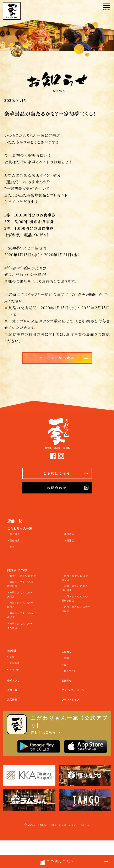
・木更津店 (68, 540)
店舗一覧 (12, 690)
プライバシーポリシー (74, 690)
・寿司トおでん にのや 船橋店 (20, 605)
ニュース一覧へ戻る (64, 358)
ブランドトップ (70, 700)
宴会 (12, 657)
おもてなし (70, 671)
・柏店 (11, 547)
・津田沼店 (68, 534)
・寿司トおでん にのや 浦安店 (75, 578)
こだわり (67, 652)
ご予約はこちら (66, 473)
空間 (66, 658)
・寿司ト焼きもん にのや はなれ (76, 609)
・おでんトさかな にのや (22, 576)
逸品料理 (14, 663)
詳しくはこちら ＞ (46, 732)
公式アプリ (14, 681)
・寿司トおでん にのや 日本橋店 (75, 588)
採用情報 (12, 700)
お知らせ (67, 681)
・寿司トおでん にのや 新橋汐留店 (75, 598)
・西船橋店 (14, 540)
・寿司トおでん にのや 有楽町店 (20, 584)
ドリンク (14, 670)
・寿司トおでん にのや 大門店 (20, 595)
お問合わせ (68, 488)
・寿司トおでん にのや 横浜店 (20, 615)
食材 (66, 665)
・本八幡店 (14, 534)
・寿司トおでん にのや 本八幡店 (20, 626)
